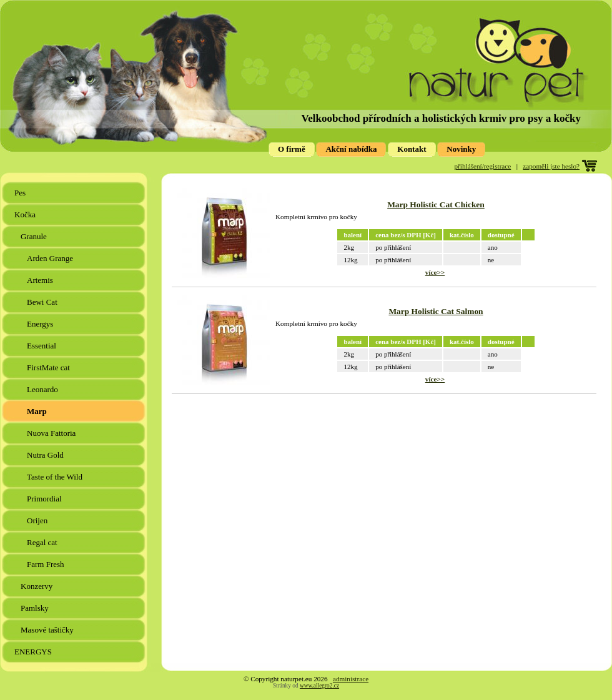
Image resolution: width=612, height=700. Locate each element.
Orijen (38, 520)
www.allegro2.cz (319, 686)
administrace (351, 679)
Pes (21, 193)
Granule (35, 236)
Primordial (45, 499)
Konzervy (38, 586)
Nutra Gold (46, 455)
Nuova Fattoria (52, 433)
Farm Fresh (47, 564)
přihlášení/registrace (483, 166)
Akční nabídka (351, 149)
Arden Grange (51, 258)
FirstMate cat (49, 367)
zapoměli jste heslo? (551, 166)
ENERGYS (34, 652)
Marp (38, 411)
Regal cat (43, 542)
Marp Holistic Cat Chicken (436, 205)
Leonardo (43, 389)
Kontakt (412, 149)
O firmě (292, 149)
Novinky (461, 149)
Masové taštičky (48, 630)
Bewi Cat (43, 302)
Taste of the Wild (56, 477)
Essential (42, 346)
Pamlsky (36, 608)
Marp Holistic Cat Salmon (436, 311)
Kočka (26, 214)
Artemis (41, 280)
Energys (41, 324)
